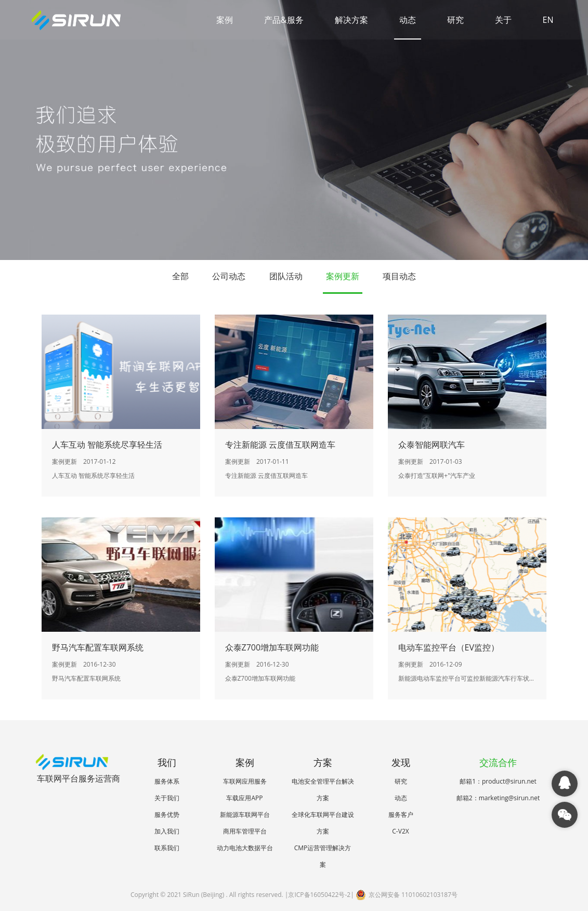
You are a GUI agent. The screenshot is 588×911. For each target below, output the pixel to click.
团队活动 (286, 276)
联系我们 (167, 848)
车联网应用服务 (245, 781)
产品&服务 (284, 20)
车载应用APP (244, 798)
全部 (180, 276)
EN (548, 20)
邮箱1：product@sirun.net (498, 781)
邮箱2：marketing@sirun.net (498, 798)
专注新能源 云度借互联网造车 (280, 445)
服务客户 (401, 815)
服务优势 (167, 815)
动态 (408, 20)
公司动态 (229, 276)
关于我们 (167, 798)
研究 (455, 20)
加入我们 (167, 831)
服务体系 (167, 781)
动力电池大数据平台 (245, 848)
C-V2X (400, 831)
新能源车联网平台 (245, 815)
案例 (225, 20)
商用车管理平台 (245, 831)
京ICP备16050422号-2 (319, 895)
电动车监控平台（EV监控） (449, 647)
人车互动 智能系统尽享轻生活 (107, 445)
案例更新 (343, 276)
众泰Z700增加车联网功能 (272, 647)
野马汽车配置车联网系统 (98, 647)
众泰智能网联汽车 (432, 445)
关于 (503, 20)
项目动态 (399, 276)
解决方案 (351, 20)
